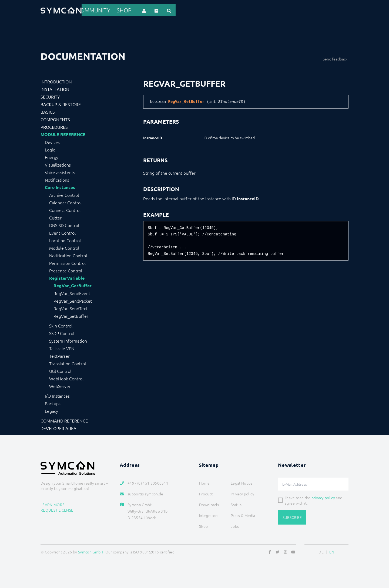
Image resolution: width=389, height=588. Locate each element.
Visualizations (58, 164)
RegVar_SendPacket (73, 300)
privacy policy (323, 496)
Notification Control (68, 254)
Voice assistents (60, 171)
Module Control (64, 247)
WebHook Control (66, 377)
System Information (68, 340)
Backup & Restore (61, 103)
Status (236, 503)
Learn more (53, 503)
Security (50, 96)
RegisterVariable (67, 277)
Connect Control (65, 209)
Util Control (60, 370)
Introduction (56, 80)
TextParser (59, 355)
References (187, 10)
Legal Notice (242, 482)
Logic (50, 148)
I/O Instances (57, 395)
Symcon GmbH (91, 551)
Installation (55, 88)
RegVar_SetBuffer (71, 315)
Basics (48, 111)
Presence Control (66, 269)
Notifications (57, 179)
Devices (52, 141)
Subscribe (292, 516)
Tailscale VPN (62, 347)
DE (321, 551)
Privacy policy (242, 493)
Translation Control (68, 362)
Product (160, 10)
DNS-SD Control (64, 224)
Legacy (51, 410)
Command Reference (64, 420)
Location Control (65, 239)
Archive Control (64, 194)
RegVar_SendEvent (72, 292)
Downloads (247, 10)
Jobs (235, 525)
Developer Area (58, 427)
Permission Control (67, 262)
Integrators (217, 10)
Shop (299, 10)
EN (332, 551)
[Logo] (61, 10)
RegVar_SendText (71, 307)
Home (140, 10)
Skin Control (61, 325)
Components (55, 118)
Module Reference (63, 133)
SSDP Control (62, 332)
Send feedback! (336, 58)
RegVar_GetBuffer (73, 285)
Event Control (62, 232)
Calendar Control (65, 201)
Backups (53, 402)
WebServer (60, 385)
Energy (52, 156)
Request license (57, 509)
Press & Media (243, 514)
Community (277, 10)
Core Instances (60, 186)
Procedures (54, 126)
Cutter (55, 217)
